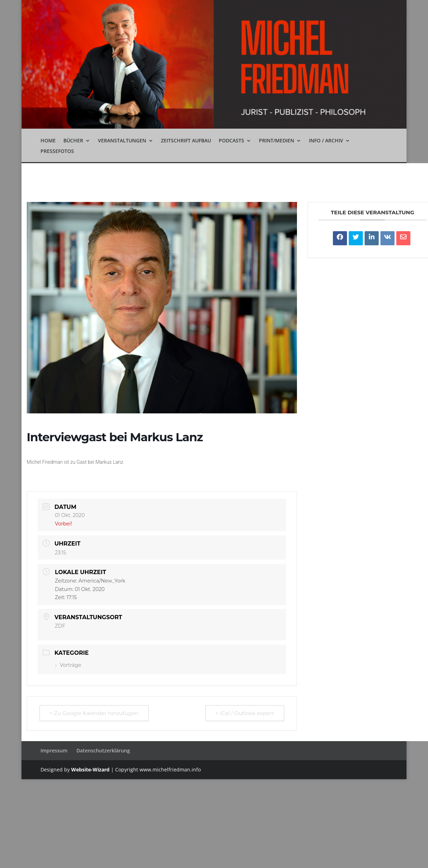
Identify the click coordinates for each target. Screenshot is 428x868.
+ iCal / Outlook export (245, 713)
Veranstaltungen (122, 141)
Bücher (73, 141)
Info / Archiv (326, 141)
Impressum (54, 750)
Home (48, 141)
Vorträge (68, 665)
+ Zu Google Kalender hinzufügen (94, 713)
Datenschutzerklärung (103, 750)
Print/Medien (277, 141)
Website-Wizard (90, 769)
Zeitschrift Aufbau (186, 141)
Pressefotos (57, 152)
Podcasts (231, 141)
